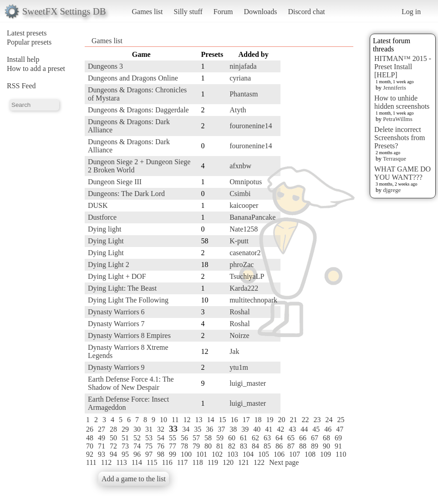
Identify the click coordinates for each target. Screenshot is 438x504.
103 (233, 454)
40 (257, 429)
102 (217, 454)
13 (199, 420)
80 (208, 446)
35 (198, 429)
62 (255, 438)
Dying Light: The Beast (122, 288)
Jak (234, 351)
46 (328, 429)
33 (173, 429)
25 (341, 420)
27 (102, 429)
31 (149, 429)
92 (90, 454)
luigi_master (248, 383)
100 (186, 454)
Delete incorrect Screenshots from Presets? (400, 138)
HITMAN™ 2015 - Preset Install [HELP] (403, 67)
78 (184, 446)
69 (338, 438)
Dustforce (102, 217)
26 (90, 429)
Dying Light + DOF (117, 276)
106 (279, 454)
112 (106, 462)
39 (245, 429)
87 (291, 446)
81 (220, 446)
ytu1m (239, 367)
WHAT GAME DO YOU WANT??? (402, 173)
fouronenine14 (251, 126)
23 (317, 420)
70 (90, 446)
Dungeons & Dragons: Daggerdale (138, 110)
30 (137, 429)
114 (137, 462)
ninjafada (243, 66)
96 (137, 454)
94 (113, 454)
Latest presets (27, 33)
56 (184, 438)
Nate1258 (244, 229)
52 (137, 438)
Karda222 (244, 288)
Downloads (260, 12)
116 (167, 462)
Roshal (239, 312)
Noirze (239, 335)
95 (125, 454)
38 (233, 429)
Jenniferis (395, 88)
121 (244, 462)
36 (209, 429)
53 (149, 438)
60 (232, 438)
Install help (23, 59)
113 (121, 462)
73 (125, 446)
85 (267, 446)
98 (161, 454)
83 (244, 446)
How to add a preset (36, 68)
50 (113, 438)
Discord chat (306, 12)
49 (102, 438)
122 (259, 462)
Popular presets (29, 42)
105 (264, 454)
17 (246, 420)
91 (338, 446)
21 (293, 420)
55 (173, 438)
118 (197, 462)
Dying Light (106, 241)
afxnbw (240, 166)
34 (186, 429)
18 (258, 420)
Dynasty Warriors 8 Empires (129, 335)
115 (152, 462)
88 (303, 446)
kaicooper (244, 205)
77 (173, 446)
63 (267, 438)
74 (137, 446)
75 (149, 446)
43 (292, 429)
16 (234, 420)
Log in (411, 12)
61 (244, 438)
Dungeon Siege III (115, 182)
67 (315, 438)
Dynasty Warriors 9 (116, 367)
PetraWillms (397, 119)
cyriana (240, 78)
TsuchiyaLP (247, 276)
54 (161, 438)
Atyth (238, 110)
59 (220, 438)
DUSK (98, 205)
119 (213, 462)
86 (279, 446)
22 (305, 420)
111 (91, 462)
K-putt (239, 241)
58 (208, 438)
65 (291, 438)
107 (295, 454)
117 (182, 462)
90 (326, 446)
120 (228, 462)
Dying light (104, 229)
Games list (148, 12)
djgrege (392, 190)
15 (222, 420)
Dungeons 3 (105, 66)
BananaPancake (252, 217)
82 (232, 446)
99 (173, 454)
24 (329, 420)
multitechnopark (253, 300)
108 (310, 454)
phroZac (242, 265)
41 (269, 429)
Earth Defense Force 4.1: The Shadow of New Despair (131, 383)
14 (210, 420)
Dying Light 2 (109, 265)
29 (125, 429)
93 (102, 454)
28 (113, 429)
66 (303, 438)
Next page (284, 462)
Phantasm (244, 94)
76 (161, 446)
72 (113, 446)
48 (90, 438)
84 (255, 446)
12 (187, 420)
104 (248, 454)
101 (202, 454)
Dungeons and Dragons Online (133, 78)
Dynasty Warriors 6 (116, 312)
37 (221, 429)
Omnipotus (246, 182)
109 (326, 454)
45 (316, 429)
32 (161, 429)
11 (175, 420)
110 (341, 454)
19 (270, 420)
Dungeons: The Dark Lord (126, 194)
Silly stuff (188, 12)
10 (163, 420)
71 (102, 446)
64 (279, 438)
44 (304, 429)
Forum (223, 12)
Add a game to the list (134, 479)
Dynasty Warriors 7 (116, 324)
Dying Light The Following (128, 300)
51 (125, 438)
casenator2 (245, 253)
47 (340, 429)
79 (196, 446)
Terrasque (395, 159)
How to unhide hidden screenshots (402, 102)
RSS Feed (21, 86)
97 (149, 454)
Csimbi (240, 194)
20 (281, 420)
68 (326, 438)
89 (315, 446)
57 (196, 438)
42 (280, 429)
